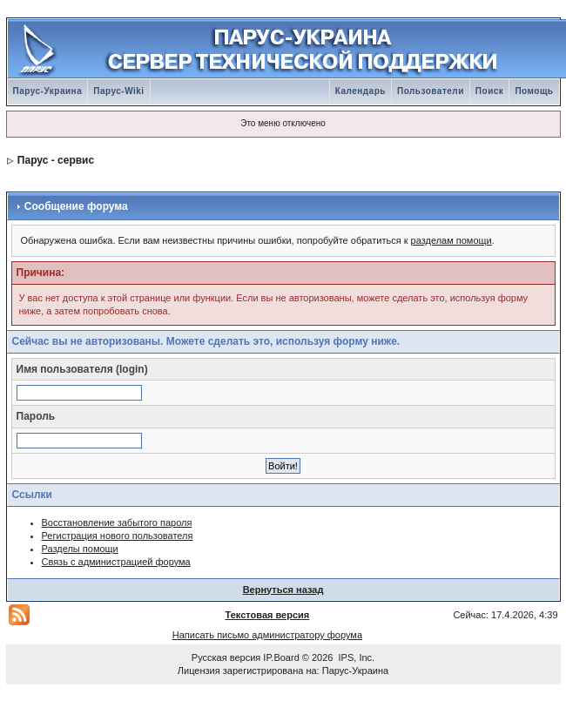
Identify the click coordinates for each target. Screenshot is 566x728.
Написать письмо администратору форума (267, 635)
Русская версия (226, 657)
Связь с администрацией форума (116, 562)
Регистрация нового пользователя (118, 536)
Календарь (360, 91)
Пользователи (431, 91)
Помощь (534, 91)
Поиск (490, 91)
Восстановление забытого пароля (117, 522)
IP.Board (281, 657)
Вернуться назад (283, 590)
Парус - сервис (56, 160)
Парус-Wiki (118, 91)
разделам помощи (451, 240)
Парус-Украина (48, 91)
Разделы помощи (80, 549)
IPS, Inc (356, 657)
